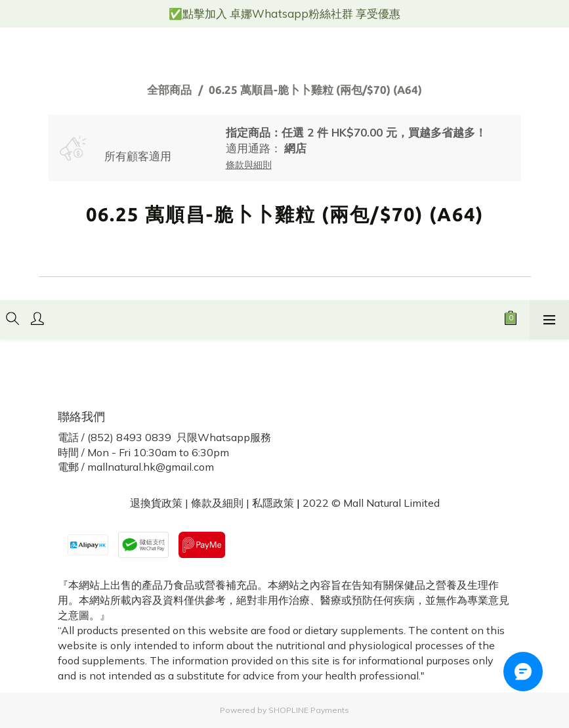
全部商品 (169, 90)
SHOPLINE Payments (309, 710)
